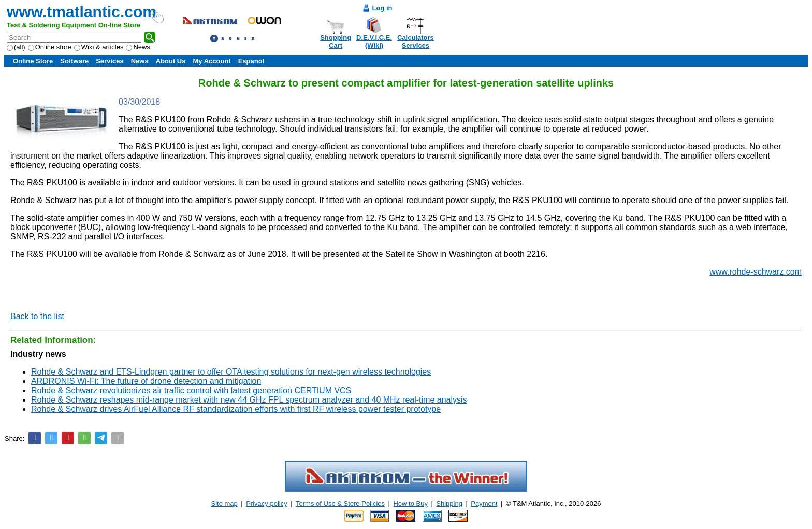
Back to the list (37, 316)
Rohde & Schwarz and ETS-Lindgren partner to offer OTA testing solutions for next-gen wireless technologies (231, 372)
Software (74, 61)
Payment (484, 503)
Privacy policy (266, 503)
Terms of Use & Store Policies (340, 503)
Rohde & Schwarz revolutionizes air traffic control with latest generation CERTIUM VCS (191, 390)
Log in (382, 8)
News (138, 47)
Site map (224, 503)
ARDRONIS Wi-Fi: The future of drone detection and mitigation (146, 381)
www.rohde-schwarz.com (756, 272)
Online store (50, 47)
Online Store (33, 61)
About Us (171, 61)
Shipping (449, 503)
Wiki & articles (99, 47)
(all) (16, 47)
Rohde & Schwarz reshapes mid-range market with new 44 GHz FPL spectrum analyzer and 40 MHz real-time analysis (249, 400)
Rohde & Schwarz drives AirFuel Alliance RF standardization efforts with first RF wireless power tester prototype (236, 409)
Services (110, 61)
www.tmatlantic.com (82, 12)
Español (251, 61)
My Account (212, 61)
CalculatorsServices (416, 41)
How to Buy (410, 503)
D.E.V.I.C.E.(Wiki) (374, 41)
